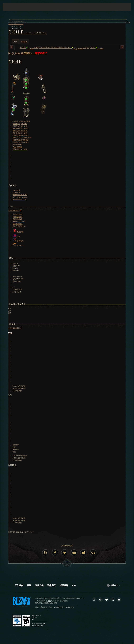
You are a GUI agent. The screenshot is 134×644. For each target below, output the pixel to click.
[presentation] (10, 7)
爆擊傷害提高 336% (20, 199)
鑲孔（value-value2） (20, 197)
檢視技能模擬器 (15, 211)
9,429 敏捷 (16, 190)
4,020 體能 (16, 193)
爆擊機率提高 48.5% (20, 195)
